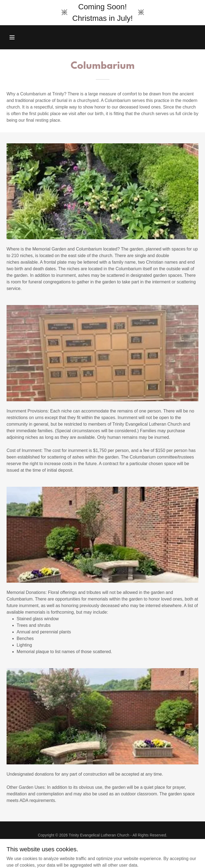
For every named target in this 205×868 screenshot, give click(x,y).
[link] (102, 854)
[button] (29, 37)
